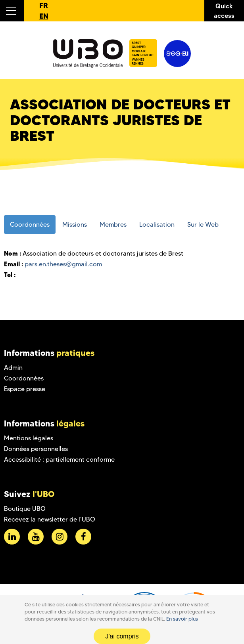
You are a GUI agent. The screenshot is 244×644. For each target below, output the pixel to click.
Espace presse (25, 389)
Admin (13, 368)
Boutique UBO (25, 509)
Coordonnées (24, 378)
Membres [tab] (113, 225)
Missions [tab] (75, 225)
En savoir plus (182, 619)
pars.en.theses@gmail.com (63, 264)
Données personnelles (36, 449)
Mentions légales (29, 438)
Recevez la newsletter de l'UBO (50, 519)
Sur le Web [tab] (203, 225)
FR (44, 5)
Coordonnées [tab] (30, 225)
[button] (12, 11)
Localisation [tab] (157, 225)
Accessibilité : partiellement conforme (59, 460)
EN (44, 16)
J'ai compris (122, 636)
